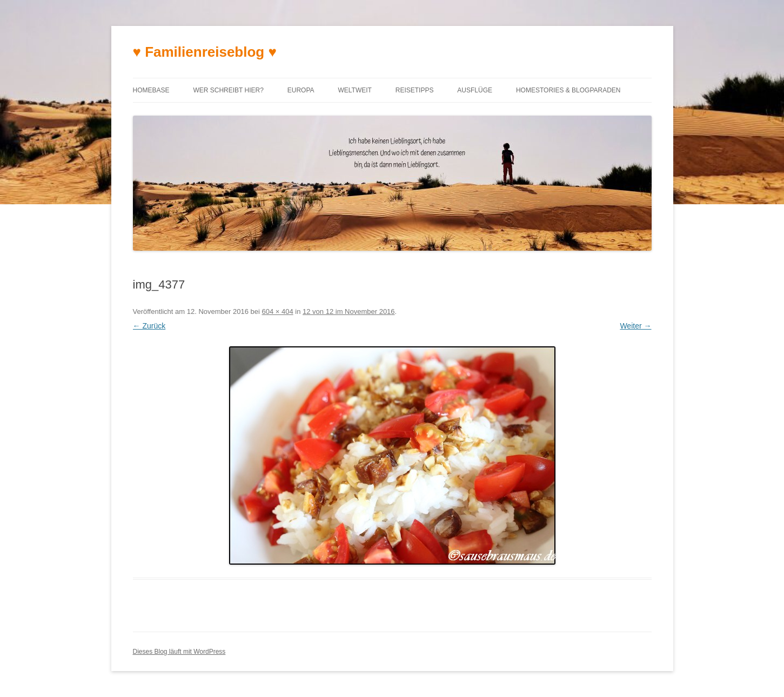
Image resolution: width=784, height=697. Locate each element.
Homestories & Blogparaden (568, 90)
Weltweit (354, 90)
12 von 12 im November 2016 (349, 311)
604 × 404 (277, 311)
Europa (301, 90)
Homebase (151, 90)
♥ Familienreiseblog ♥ (205, 52)
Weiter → (635, 326)
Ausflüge (475, 90)
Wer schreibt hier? (228, 90)
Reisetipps (415, 90)
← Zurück (149, 326)
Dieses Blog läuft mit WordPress (179, 652)
